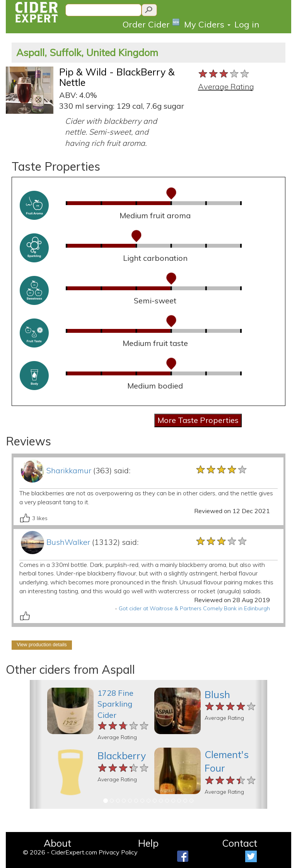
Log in (247, 24)
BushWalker (68, 542)
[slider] (224, 74)
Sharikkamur (69, 470)
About (57, 843)
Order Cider (151, 24)
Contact (240, 843)
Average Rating (226, 86)
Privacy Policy (118, 852)
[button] (36, 745)
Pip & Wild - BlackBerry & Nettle (117, 77)
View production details (42, 645)
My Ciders (207, 24)
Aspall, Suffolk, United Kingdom (87, 52)
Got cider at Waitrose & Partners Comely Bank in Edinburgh (194, 608)
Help (148, 843)
